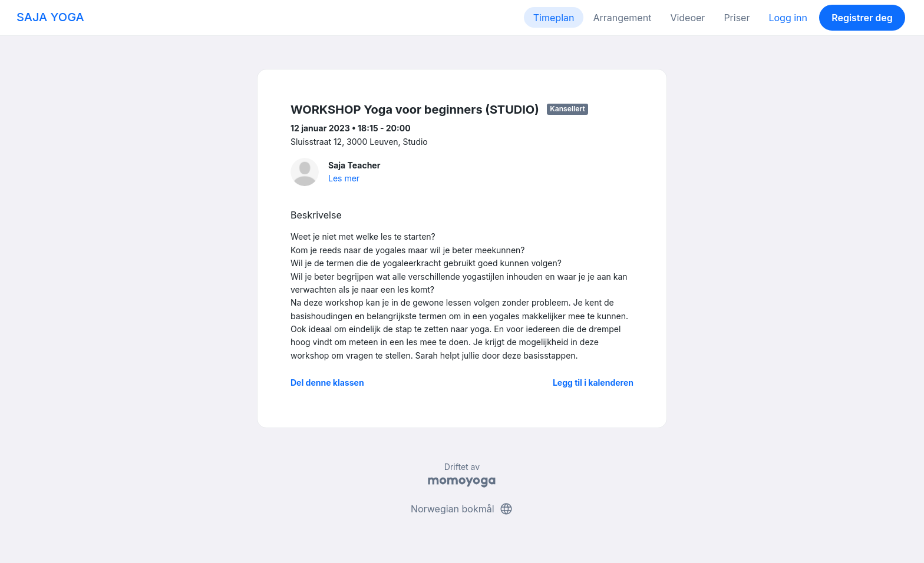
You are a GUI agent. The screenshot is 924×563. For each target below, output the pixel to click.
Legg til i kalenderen (593, 382)
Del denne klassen (327, 382)
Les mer (344, 178)
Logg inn (788, 18)
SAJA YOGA (50, 17)
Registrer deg (862, 18)
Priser (737, 18)
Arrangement (622, 18)
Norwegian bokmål (462, 509)
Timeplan (554, 18)
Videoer (687, 18)
